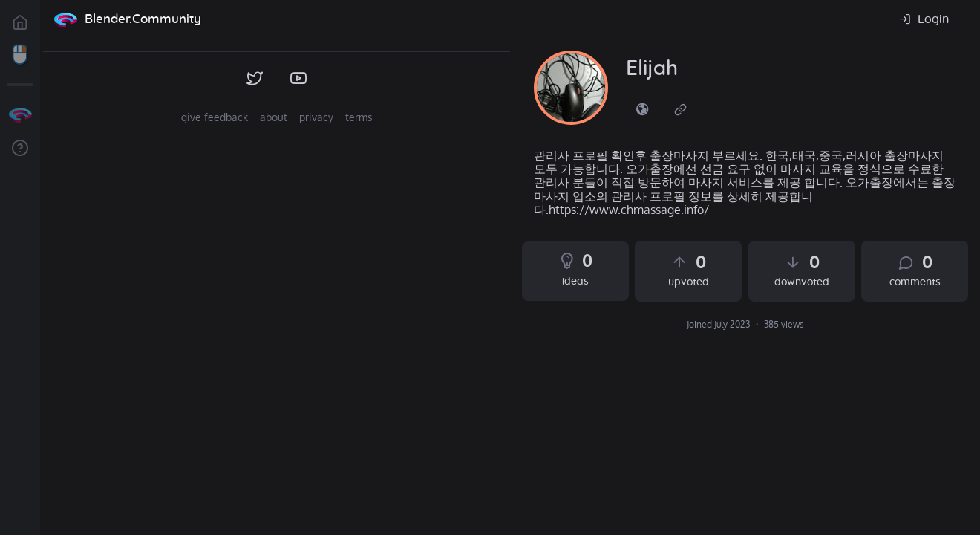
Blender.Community (143, 19)
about (274, 117)
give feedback (215, 117)
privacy (316, 117)
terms (359, 117)
